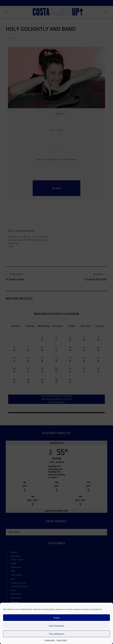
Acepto (56, 618)
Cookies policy (50, 640)
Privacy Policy (62, 640)
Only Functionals (56, 626)
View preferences (56, 634)
